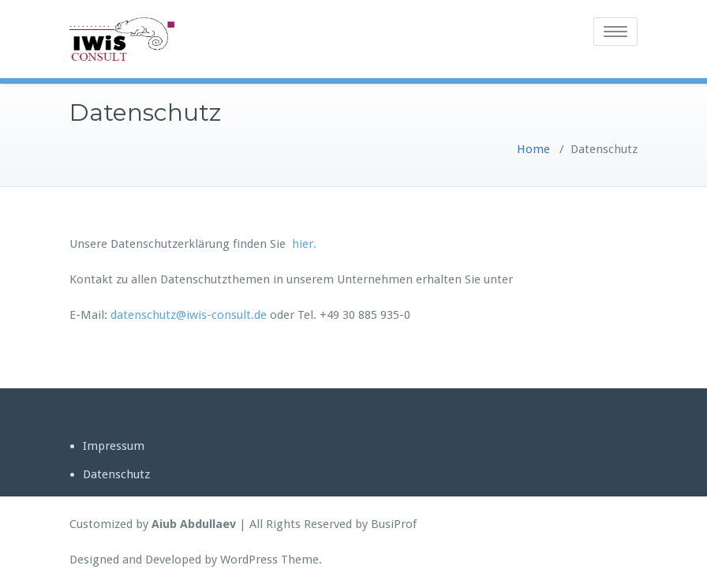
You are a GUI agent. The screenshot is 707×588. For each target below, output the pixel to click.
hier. (304, 244)
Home (533, 149)
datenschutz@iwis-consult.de (189, 315)
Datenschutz (116, 474)
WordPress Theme (269, 560)
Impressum (114, 446)
